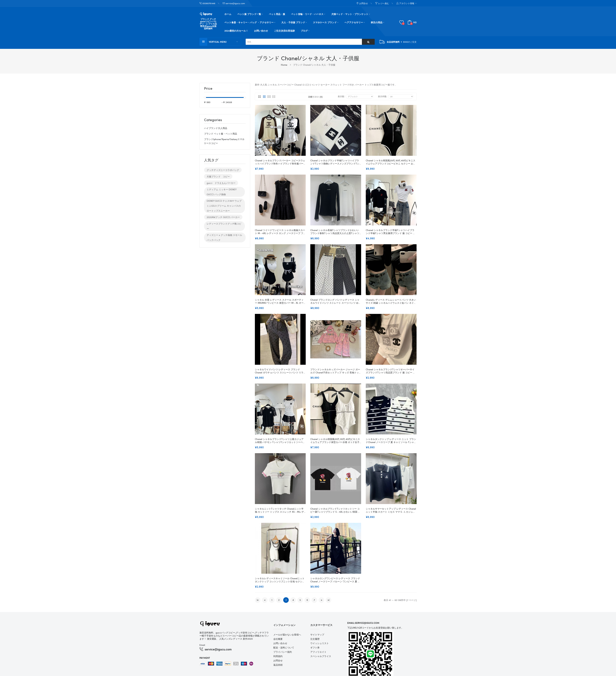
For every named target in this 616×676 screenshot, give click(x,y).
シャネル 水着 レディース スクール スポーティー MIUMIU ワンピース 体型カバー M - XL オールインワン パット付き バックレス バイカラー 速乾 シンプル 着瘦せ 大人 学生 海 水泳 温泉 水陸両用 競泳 (279, 301)
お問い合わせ (280, 643)
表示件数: (383, 96)
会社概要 (278, 639)
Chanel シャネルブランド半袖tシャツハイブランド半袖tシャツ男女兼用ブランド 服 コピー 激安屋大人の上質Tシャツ (390, 232)
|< (258, 600)
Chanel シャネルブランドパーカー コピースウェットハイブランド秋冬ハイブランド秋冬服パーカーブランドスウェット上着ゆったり (280, 162)
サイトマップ (317, 635)
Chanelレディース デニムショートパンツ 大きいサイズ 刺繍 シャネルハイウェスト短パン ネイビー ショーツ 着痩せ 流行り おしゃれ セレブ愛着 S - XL (391, 301)
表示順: (341, 96)
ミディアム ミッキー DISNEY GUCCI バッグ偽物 (222, 192)
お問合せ (278, 660)
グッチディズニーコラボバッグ (223, 170)
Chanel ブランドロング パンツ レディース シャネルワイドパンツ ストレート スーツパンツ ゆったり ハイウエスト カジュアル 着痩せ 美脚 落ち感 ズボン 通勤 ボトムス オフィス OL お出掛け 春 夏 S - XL (335, 301)
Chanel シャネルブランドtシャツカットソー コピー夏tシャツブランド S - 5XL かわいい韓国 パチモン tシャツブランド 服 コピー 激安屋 (335, 510)
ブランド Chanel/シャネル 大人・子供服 (314, 65)
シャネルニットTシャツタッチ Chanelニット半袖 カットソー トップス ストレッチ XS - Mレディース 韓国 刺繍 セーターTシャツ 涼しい (279, 510)
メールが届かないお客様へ (287, 635)
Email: (202, 645)
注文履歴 (315, 639)
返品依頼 (278, 665)
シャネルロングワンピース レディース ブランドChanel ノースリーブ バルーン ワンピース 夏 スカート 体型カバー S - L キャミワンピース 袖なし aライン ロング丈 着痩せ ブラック (335, 580)
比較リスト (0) (315, 97)
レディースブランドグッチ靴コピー (224, 226)
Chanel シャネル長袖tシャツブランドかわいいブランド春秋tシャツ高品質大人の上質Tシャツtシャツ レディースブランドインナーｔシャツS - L (335, 232)
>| (328, 600)
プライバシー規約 (283, 652)
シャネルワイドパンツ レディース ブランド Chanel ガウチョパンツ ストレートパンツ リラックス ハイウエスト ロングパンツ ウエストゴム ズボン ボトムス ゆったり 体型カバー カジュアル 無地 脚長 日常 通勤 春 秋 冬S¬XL (280, 371)
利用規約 (278, 656)
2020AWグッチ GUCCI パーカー (223, 217)
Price (208, 89)
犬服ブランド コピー (218, 176)
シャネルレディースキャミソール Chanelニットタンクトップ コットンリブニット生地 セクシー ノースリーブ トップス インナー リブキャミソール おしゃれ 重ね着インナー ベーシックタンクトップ (280, 580)
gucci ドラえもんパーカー (221, 183)
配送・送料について (284, 647)
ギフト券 (315, 647)
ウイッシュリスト (320, 643)
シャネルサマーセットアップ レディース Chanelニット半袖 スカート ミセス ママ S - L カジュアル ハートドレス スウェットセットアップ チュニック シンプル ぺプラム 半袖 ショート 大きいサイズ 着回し (391, 510)
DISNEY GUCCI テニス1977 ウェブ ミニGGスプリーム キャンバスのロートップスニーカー (224, 206)
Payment (205, 658)
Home (284, 65)
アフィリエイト (318, 652)
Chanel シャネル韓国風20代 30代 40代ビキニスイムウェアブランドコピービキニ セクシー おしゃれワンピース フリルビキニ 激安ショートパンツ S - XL (391, 162)
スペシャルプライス (321, 656)
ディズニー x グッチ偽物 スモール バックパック (224, 237)
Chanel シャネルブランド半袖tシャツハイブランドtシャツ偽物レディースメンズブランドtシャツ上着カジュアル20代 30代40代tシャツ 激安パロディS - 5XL (335, 162)
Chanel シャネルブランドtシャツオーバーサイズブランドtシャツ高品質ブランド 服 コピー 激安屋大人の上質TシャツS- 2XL (390, 371)
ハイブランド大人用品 (216, 128)
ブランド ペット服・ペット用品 (221, 134)
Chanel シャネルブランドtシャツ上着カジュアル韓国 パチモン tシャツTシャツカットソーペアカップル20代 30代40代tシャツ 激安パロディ (280, 441)
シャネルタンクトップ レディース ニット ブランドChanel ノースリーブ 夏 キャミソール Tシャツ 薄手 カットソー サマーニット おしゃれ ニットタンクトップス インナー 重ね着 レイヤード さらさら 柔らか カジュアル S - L (391, 441)
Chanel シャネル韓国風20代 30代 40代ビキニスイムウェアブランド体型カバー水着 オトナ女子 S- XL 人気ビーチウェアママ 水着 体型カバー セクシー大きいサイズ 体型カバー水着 (335, 441)
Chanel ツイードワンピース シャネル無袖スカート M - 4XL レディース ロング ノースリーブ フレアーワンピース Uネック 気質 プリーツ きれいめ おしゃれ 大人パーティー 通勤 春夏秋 (280, 232)
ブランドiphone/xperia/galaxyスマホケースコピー (224, 141)
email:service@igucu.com (363, 623)
